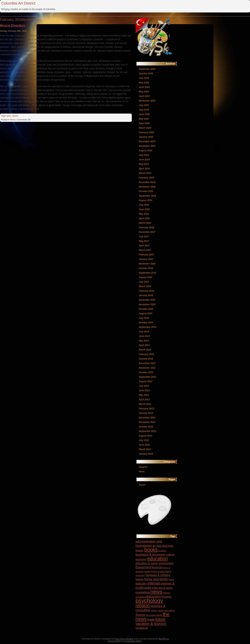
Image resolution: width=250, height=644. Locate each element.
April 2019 (144, 169)
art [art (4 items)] (154, 546)
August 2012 (145, 436)
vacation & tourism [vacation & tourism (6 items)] (151, 624)
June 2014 (144, 336)
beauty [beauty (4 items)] (140, 550)
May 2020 (144, 119)
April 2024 (144, 96)
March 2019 (145, 173)
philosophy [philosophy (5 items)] (153, 596)
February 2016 (146, 291)
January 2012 (146, 454)
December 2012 (147, 418)
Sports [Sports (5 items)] (140, 615)
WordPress (164, 639)
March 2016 (145, 286)
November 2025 (147, 69)
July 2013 (144, 386)
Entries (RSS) (114, 641)
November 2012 (147, 422)
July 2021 (144, 105)
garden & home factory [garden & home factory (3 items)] (161, 571)
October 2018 (146, 191)
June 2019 (144, 160)
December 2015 (147, 300)
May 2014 (144, 341)
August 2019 (145, 151)
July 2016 (144, 282)
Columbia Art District (18, 3)
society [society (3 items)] (154, 610)
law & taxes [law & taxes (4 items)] (165, 588)
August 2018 (145, 200)
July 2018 (144, 205)
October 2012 (146, 427)
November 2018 (147, 187)
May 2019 (144, 164)
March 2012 (145, 449)
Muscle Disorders (13, 26)
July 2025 (144, 78)
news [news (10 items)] (156, 592)
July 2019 (144, 155)
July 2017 (144, 237)
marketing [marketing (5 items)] (143, 592)
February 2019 (146, 178)
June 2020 (144, 114)
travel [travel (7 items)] (160, 619)
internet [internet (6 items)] (154, 583)
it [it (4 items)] (153, 588)
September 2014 (147, 327)
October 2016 (146, 268)
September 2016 (147, 273)
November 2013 (147, 368)
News (13, 120)
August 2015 (145, 314)
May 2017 (144, 241)
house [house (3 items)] (171, 579)
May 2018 (144, 214)
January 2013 (146, 413)
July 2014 (144, 332)
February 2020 (146, 132)
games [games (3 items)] (147, 571)
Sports (15, 116)
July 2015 (144, 318)
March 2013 (145, 404)
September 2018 (147, 196)
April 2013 (144, 400)
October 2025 (146, 74)
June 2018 (144, 209)
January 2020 (146, 137)
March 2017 (145, 250)
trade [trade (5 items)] (151, 619)
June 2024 (144, 87)
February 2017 (146, 255)
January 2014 (146, 359)
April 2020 (144, 123)
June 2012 (144, 445)
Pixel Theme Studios (124, 639)
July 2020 (144, 110)
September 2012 (147, 431)
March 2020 (145, 128)
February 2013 (146, 409)
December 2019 (147, 141)
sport (9, 116)
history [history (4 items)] (139, 579)
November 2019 (147, 146)
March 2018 (145, 223)
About (142, 485)
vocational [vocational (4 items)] (142, 628)
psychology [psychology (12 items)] (149, 601)
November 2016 (147, 264)
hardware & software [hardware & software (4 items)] (158, 575)
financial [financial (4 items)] (157, 567)
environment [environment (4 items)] (166, 563)
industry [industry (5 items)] (141, 583)
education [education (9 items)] (157, 559)
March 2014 (145, 350)
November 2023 (147, 101)
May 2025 (144, 83)
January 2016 (146, 295)
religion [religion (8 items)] (143, 606)
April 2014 (144, 345)
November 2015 (147, 304)
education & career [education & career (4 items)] (147, 563)
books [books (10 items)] (151, 550)
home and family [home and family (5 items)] (156, 579)
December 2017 (147, 232)
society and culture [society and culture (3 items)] (166, 610)
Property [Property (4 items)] (167, 597)
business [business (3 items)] (162, 551)
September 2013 (147, 377)
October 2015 (146, 309)
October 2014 (146, 323)
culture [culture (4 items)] (170, 555)
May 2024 (144, 92)
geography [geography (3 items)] (140, 575)
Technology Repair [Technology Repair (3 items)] (154, 615)
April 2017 (144, 246)
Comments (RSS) (133, 641)
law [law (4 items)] (156, 588)
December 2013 (147, 363)
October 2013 (146, 372)
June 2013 (144, 390)
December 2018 (147, 182)
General (143, 467)
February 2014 (146, 354)
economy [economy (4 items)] (141, 559)
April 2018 (144, 218)
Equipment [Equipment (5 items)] (143, 567)
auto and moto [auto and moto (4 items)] (165, 546)
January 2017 (146, 259)
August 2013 (145, 381)
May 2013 (144, 395)
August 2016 (145, 277)
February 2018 (146, 227)
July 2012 (144, 440)
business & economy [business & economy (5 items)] (151, 554)
